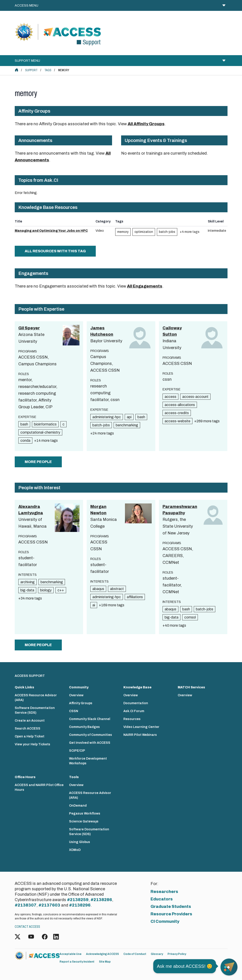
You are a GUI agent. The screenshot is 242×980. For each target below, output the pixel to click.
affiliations (135, 597)
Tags (48, 70)
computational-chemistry (40, 432)
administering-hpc (107, 417)
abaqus (98, 589)
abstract (117, 589)
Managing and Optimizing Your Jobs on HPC (51, 231)
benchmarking (127, 425)
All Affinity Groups (146, 124)
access (170, 397)
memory (123, 232)
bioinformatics (45, 424)
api (129, 417)
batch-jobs (167, 232)
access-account (195, 397)
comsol (190, 617)
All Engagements (145, 286)
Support (31, 70)
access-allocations (180, 405)
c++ (61, 590)
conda (25, 440)
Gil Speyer (29, 328)
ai (94, 605)
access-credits (177, 413)
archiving (28, 582)
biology (46, 590)
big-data (27, 590)
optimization (144, 232)
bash (24, 424)
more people (38, 462)
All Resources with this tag (55, 251)
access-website (177, 421)
